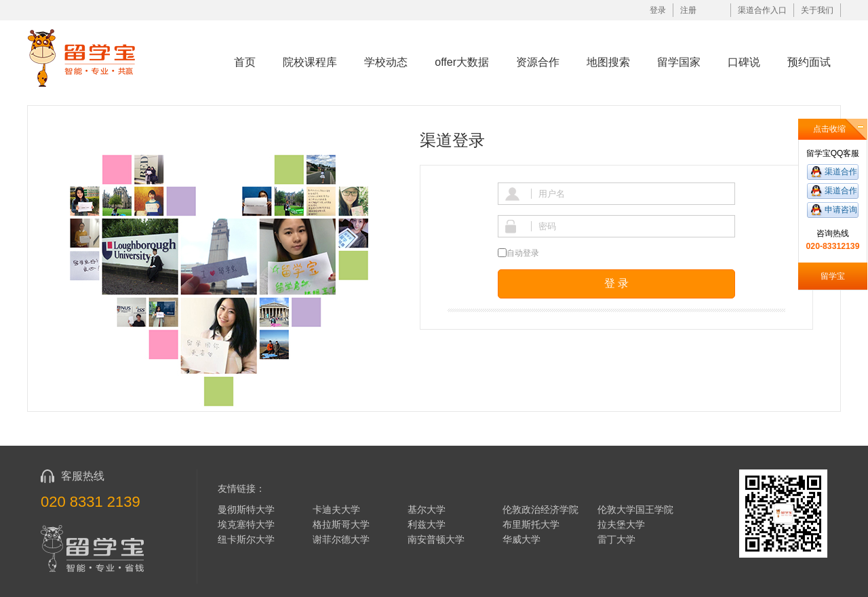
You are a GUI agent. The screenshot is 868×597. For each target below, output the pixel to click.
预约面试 (809, 62)
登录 (658, 10)
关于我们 (817, 10)
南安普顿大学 (436, 539)
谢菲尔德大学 (341, 539)
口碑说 (744, 62)
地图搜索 (608, 62)
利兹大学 (427, 524)
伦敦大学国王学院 (635, 509)
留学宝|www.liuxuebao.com (91, 57)
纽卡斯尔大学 (246, 539)
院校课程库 (310, 62)
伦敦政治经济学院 (540, 509)
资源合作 (538, 62)
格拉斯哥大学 (341, 524)
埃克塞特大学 (246, 524)
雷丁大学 (616, 539)
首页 (245, 62)
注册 (688, 10)
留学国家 (679, 62)
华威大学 (521, 539)
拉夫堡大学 (621, 524)
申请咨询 (841, 210)
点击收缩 (829, 129)
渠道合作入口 (762, 10)
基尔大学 (427, 509)
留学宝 (833, 276)
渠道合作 (841, 172)
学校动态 (386, 62)
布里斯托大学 (531, 524)
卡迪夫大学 (336, 509)
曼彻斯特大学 (246, 509)
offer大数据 (462, 62)
